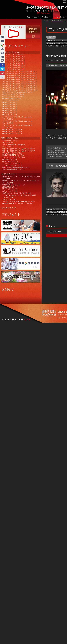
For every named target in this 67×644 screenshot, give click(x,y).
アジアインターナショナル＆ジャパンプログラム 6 (19, 82)
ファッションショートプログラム (14, 157)
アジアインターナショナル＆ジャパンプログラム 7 (19, 84)
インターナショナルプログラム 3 (13, 59)
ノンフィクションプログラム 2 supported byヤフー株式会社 (17, 122)
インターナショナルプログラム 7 (13, 67)
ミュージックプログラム (11, 100)
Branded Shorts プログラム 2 (12, 131)
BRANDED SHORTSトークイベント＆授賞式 (18, 203)
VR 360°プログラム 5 (9, 111)
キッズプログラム (8, 147)
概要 (28, 17)
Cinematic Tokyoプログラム (12, 98)
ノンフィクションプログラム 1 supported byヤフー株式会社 (17, 118)
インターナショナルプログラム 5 (13, 63)
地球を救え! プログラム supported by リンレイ (18, 92)
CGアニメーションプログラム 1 (13, 94)
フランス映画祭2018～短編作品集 (14, 145)
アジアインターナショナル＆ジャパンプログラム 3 (19, 75)
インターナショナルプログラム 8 (13, 69)
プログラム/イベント (57, 20)
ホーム (47, 20)
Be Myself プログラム (10, 159)
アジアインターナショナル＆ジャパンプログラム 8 (19, 86)
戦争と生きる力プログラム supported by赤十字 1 (19, 149)
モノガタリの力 (8, 197)
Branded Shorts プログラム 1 (12, 129)
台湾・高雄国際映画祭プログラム (14, 170)
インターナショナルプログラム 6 (13, 65)
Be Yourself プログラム (10, 161)
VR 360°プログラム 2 (9, 104)
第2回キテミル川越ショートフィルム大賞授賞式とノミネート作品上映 (21, 182)
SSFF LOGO (49, 313)
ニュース (36, 17)
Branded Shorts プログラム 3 (12, 133)
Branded (2, 49)
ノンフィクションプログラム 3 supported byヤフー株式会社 (17, 126)
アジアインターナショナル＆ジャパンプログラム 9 (19, 88)
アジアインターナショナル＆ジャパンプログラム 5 (19, 80)
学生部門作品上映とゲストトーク (14, 185)
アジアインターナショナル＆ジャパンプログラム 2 (19, 73)
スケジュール (46, 17)
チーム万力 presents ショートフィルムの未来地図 (19, 195)
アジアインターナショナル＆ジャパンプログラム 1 (19, 71)
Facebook (2, 65)
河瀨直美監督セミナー (10, 187)
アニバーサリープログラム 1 (12, 163)
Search (2, 77)
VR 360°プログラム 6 (9, 113)
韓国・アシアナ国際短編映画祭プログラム (17, 167)
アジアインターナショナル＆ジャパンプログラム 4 (19, 78)
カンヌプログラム (8, 143)
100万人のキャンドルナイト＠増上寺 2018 (17, 193)
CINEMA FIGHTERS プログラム (13, 155)
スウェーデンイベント (10, 191)
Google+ (2, 73)
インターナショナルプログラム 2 (13, 57)
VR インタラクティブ (10, 115)
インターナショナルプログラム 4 (13, 61)
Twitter (2, 69)
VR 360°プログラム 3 (9, 107)
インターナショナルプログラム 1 (13, 55)
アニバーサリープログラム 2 (12, 165)
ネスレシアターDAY (9, 199)
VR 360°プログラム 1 (9, 102)
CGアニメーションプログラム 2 (13, 96)
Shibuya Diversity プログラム (12, 153)
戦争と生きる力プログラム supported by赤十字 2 (19, 151)
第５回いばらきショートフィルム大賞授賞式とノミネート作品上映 (21, 178)
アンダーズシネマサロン (11, 189)
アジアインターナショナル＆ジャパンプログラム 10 (20, 90)
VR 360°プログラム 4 (9, 109)
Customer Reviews (54, 232)
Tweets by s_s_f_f (9, 208)
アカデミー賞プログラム (11, 141)
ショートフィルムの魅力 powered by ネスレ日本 (19, 201)
